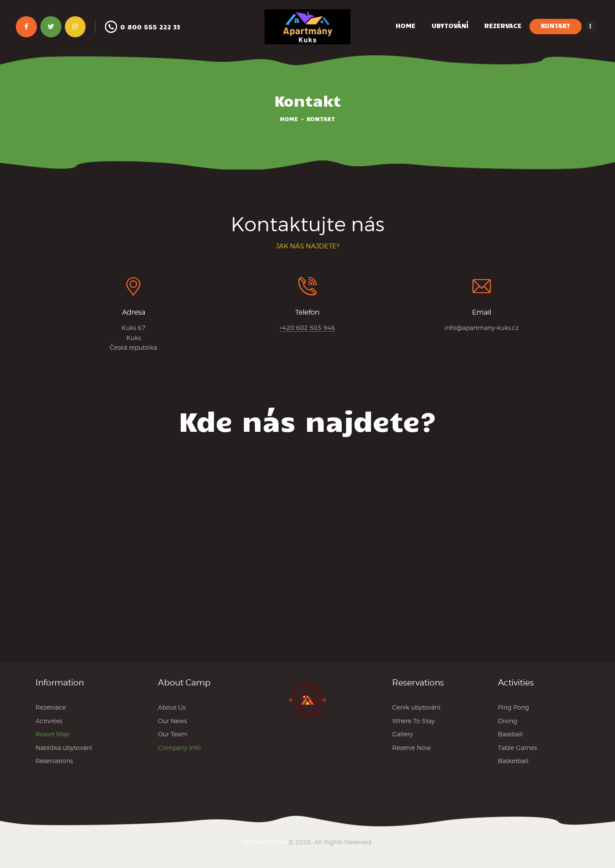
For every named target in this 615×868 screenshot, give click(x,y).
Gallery (402, 734)
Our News (172, 721)
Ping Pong (513, 707)
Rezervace (51, 707)
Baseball (510, 734)
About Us (172, 707)
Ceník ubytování (416, 707)
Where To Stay (413, 721)
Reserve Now (411, 748)
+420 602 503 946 (307, 328)
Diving (508, 721)
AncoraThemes (265, 842)
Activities (49, 721)
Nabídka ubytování (64, 748)
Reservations (54, 761)
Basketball (513, 761)
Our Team (173, 734)
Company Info (179, 748)
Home (289, 119)
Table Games (517, 748)
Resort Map (52, 734)
